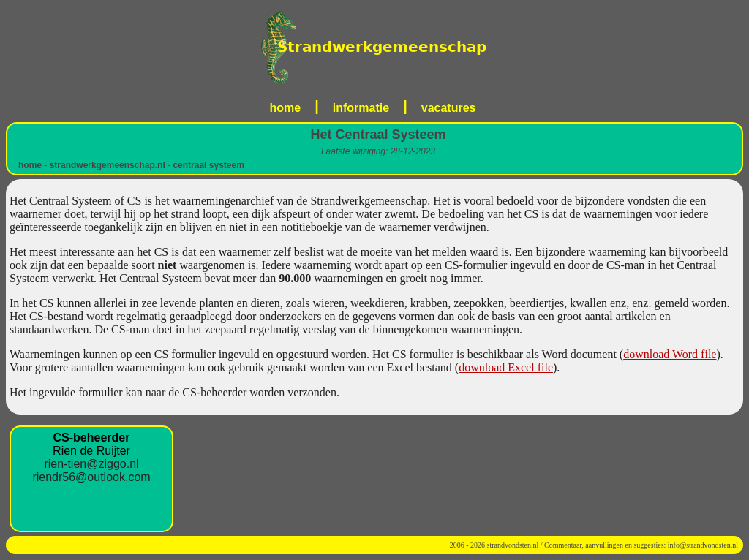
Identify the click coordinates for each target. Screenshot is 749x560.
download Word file (670, 354)
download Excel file (506, 367)
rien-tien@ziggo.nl (91, 464)
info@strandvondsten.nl (703, 545)
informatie (361, 108)
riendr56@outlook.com (91, 477)
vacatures (449, 108)
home (286, 108)
